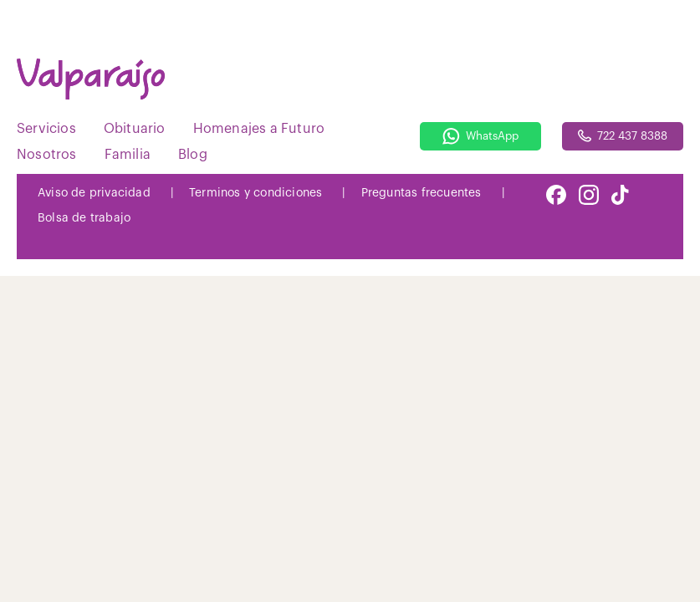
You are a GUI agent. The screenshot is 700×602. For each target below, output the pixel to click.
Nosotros (47, 155)
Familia (128, 155)
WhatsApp (480, 136)
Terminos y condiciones (255, 193)
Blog (193, 155)
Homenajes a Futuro (259, 129)
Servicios (46, 129)
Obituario (135, 129)
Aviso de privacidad (94, 193)
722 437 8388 (623, 136)
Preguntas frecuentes (422, 193)
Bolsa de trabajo (84, 218)
